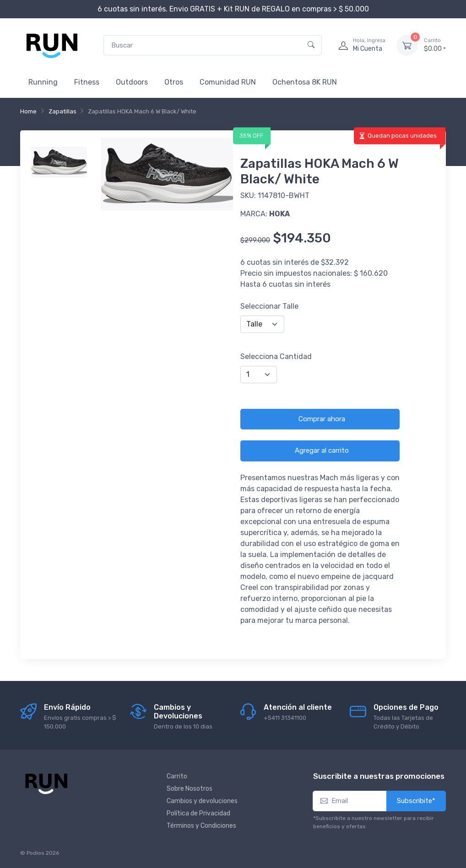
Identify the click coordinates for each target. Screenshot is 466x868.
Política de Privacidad (198, 813)
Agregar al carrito (322, 450)
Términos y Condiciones (201, 826)
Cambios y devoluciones (202, 801)
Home (28, 111)
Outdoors (132, 82)
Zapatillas (62, 111)
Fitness (87, 82)
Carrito (177, 776)
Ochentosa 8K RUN (305, 82)
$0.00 (435, 45)
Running (43, 82)
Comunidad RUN (228, 82)
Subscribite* (416, 801)
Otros (174, 82)
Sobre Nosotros (190, 789)
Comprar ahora (322, 419)
